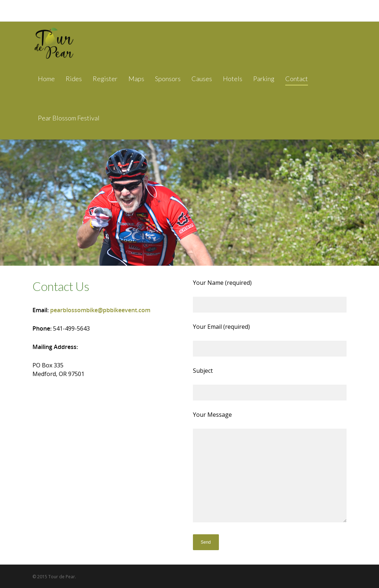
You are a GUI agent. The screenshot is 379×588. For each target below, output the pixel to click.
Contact (297, 79)
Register (105, 79)
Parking (264, 79)
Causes (202, 79)
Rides (74, 79)
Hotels (233, 79)
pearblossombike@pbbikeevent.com (100, 310)
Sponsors (168, 79)
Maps (136, 79)
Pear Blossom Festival (69, 118)
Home (46, 79)
